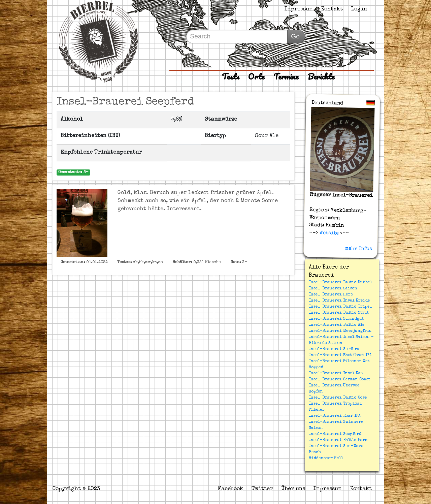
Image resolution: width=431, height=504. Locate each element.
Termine (286, 76)
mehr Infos (359, 249)
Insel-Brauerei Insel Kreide (339, 301)
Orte (256, 76)
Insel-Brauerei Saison (333, 289)
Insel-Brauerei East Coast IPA (340, 355)
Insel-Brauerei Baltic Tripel (340, 307)
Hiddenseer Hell (326, 459)
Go (295, 36)
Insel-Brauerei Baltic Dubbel (340, 283)
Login (359, 9)
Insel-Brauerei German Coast (339, 380)
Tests (231, 76)
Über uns (293, 489)
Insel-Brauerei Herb (331, 295)
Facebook (230, 489)
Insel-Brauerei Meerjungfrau (340, 331)
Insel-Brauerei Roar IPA (335, 416)
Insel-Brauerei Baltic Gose (338, 398)
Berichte (321, 76)
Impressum (299, 9)
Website (328, 233)
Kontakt (332, 9)
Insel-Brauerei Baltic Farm (338, 440)
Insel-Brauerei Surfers (334, 349)
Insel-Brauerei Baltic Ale (337, 325)
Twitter (262, 489)
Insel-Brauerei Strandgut (336, 319)
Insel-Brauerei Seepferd (335, 434)
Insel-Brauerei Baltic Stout (339, 313)
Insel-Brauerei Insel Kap (336, 374)
